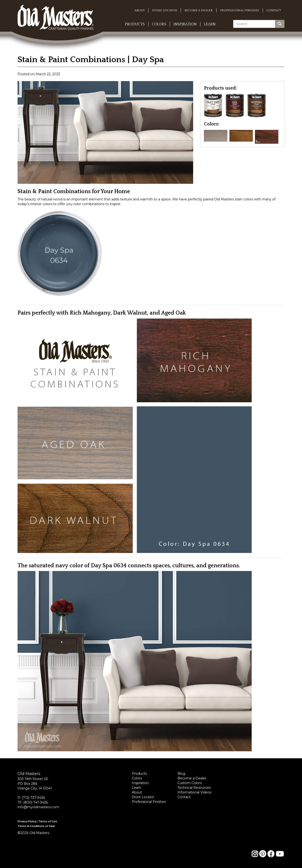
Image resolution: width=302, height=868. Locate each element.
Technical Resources (194, 788)
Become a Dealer (199, 10)
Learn (210, 24)
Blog (181, 774)
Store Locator (165, 10)
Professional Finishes (240, 10)
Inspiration (185, 24)
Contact (274, 10)
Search (281, 24)
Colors (159, 24)
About (140, 10)
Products (135, 24)
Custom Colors (190, 783)
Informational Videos (194, 792)
